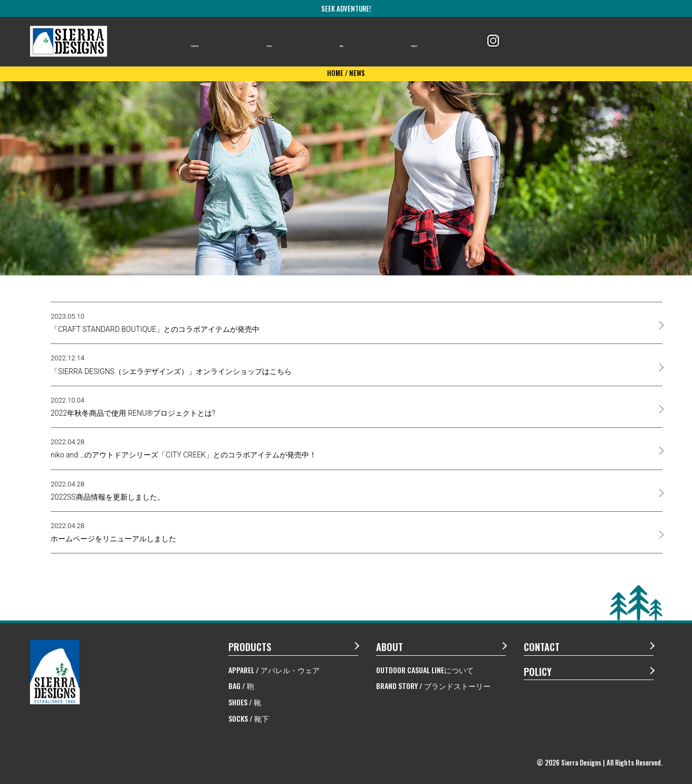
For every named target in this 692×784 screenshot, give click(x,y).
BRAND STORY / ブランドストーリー (433, 686)
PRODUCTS (214, 42)
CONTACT (427, 42)
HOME (335, 73)
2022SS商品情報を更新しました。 (108, 491)
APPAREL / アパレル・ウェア (274, 670)
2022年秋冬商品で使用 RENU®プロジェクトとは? (133, 407)
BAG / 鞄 (241, 686)
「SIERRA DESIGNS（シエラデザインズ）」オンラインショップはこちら (171, 365)
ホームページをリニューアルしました (113, 532)
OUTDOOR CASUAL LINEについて (425, 670)
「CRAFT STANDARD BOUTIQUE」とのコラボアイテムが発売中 (155, 323)
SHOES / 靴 (245, 702)
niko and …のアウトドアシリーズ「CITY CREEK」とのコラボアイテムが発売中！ (184, 448)
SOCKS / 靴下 (249, 718)
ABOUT (291, 42)
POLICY (538, 672)
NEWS (356, 42)
